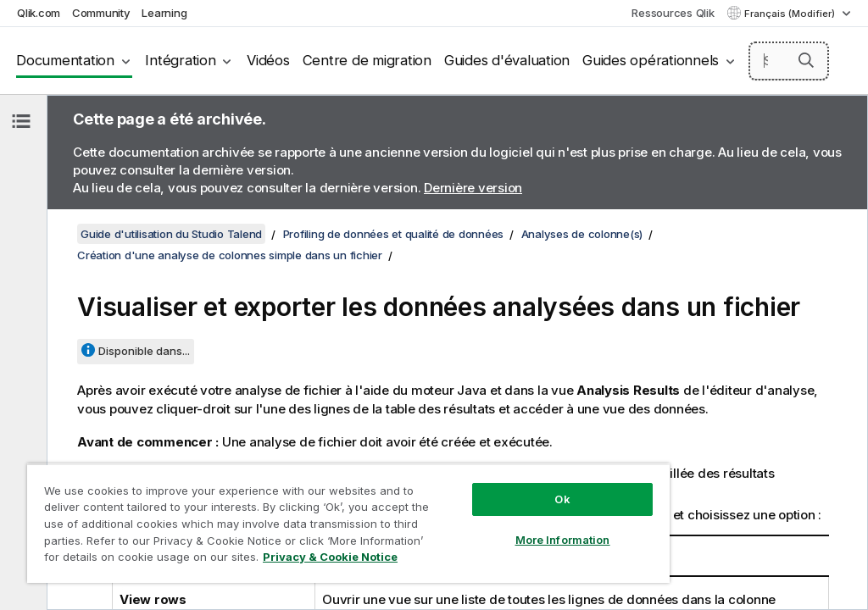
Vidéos (268, 60)
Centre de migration (367, 60)
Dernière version (473, 188)
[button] (806, 60)
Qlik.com (39, 13)
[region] (348, 523)
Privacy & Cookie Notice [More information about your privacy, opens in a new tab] (330, 557)
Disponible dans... (144, 351)
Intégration (180, 60)
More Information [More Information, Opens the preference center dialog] (563, 540)
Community (101, 13)
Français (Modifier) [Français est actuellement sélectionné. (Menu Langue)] (791, 14)
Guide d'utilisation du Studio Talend (171, 234)
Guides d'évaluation (507, 60)
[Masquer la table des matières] (21, 121)
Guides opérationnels (651, 60)
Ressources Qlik (673, 13)
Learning (164, 13)
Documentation (65, 60)
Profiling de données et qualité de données (394, 234)
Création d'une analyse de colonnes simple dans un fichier (230, 255)
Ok (562, 499)
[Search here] (789, 61)
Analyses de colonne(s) (582, 234)
